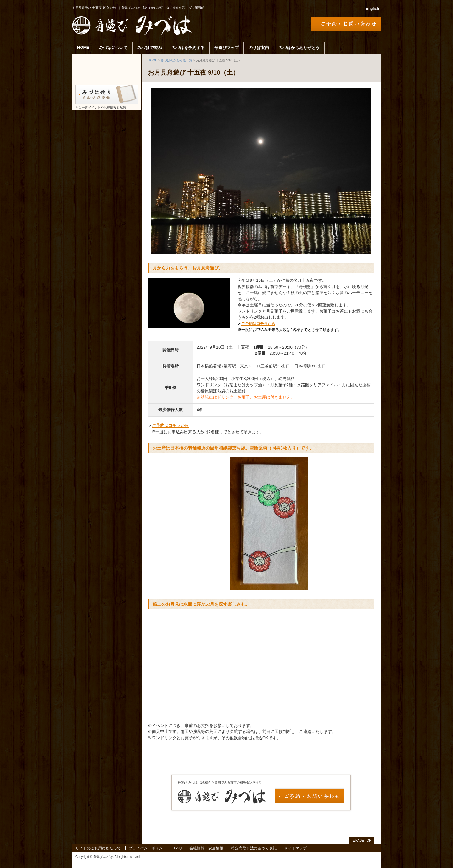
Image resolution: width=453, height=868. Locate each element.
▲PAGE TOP (362, 840)
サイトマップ (295, 848)
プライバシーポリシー (148, 848)
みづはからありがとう (299, 48)
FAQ (178, 848)
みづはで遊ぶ (150, 48)
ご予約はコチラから (258, 324)
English (372, 8)
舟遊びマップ (226, 48)
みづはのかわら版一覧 (176, 60)
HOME (83, 47)
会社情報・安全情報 (206, 848)
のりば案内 (259, 48)
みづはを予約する (188, 48)
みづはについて (113, 48)
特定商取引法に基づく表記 (254, 848)
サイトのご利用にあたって (98, 848)
